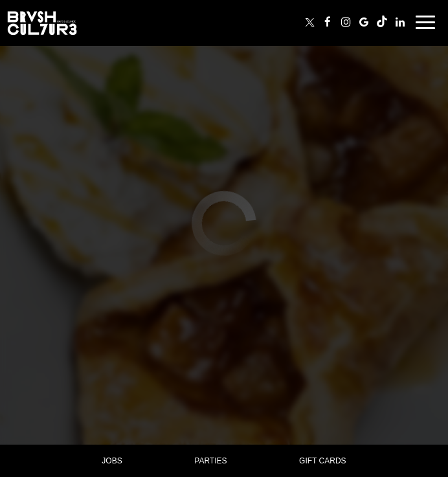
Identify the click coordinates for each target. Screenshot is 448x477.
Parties (210, 461)
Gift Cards (322, 461)
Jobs (112, 461)
